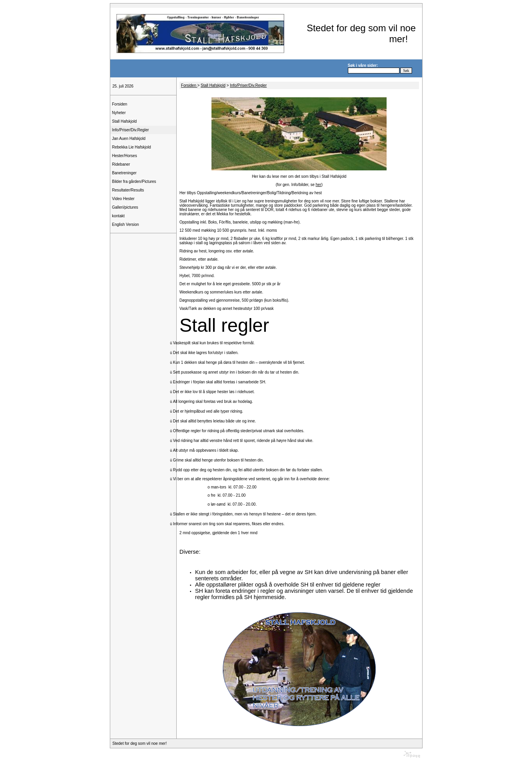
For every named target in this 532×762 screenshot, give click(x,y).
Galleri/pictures (125, 207)
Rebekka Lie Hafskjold (132, 147)
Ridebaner (121, 164)
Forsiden (120, 104)
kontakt (118, 216)
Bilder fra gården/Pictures (134, 182)
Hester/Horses (125, 156)
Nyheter (119, 113)
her (319, 185)
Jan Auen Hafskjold (129, 139)
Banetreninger (124, 173)
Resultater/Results (128, 190)
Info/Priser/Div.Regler (131, 130)
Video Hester (124, 199)
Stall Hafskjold (124, 121)
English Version (126, 224)
